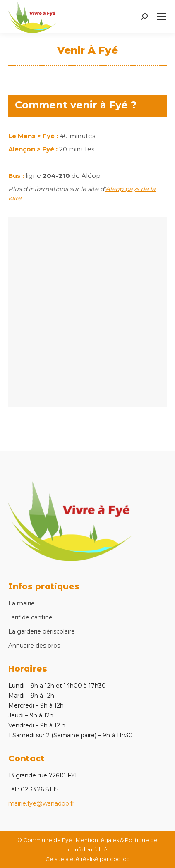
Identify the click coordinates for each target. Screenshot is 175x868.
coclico (120, 859)
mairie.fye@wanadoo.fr (41, 803)
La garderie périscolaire (42, 631)
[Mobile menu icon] (161, 17)
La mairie (22, 603)
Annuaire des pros (34, 646)
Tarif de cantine (30, 617)
